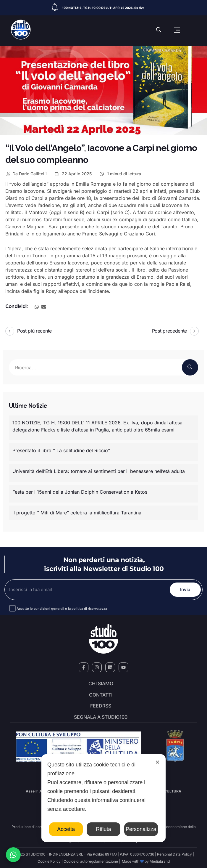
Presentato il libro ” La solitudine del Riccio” (61, 450)
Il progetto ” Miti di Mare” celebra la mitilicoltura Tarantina (77, 513)
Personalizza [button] (141, 829)
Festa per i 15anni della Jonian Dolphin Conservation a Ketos (80, 492)
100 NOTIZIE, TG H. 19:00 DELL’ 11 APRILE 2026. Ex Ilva (103, 8)
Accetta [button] (66, 829)
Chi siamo (101, 684)
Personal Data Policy (174, 854)
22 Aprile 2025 (73, 174)
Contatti (101, 695)
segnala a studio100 (101, 717)
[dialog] (103, 798)
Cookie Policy (49, 861)
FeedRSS (101, 706)
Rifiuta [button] (103, 829)
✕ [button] (157, 762)
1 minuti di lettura (120, 174)
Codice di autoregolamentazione (90, 861)
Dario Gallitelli (26, 174)
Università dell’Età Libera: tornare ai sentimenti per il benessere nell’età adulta (99, 471)
